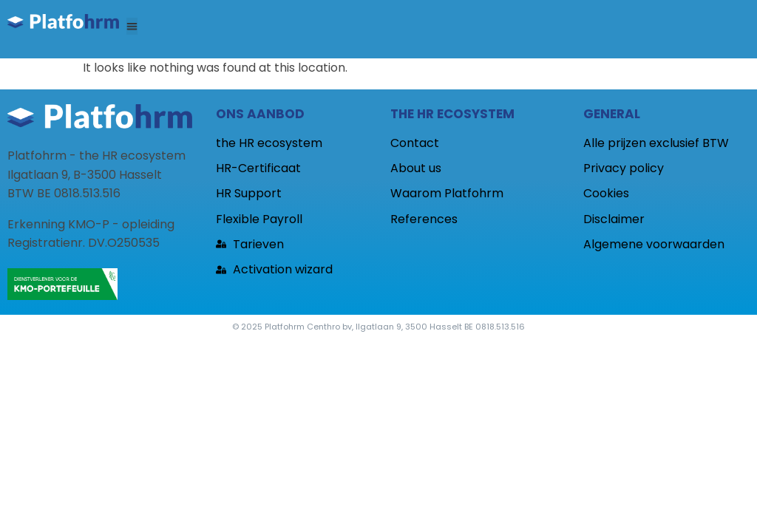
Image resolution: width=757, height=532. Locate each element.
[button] (132, 26)
